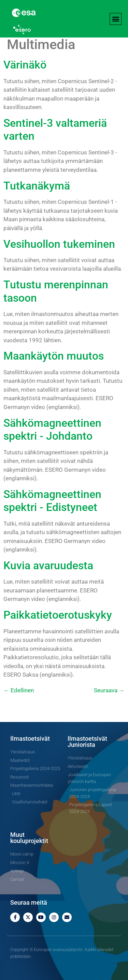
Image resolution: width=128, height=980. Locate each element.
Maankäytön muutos (54, 356)
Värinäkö (25, 65)
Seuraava (109, 690)
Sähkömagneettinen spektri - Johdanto (52, 429)
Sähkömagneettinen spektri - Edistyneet (52, 501)
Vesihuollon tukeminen (59, 244)
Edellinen (19, 690)
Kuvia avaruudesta (48, 566)
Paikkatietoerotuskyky (58, 615)
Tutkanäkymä (37, 186)
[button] (116, 19)
